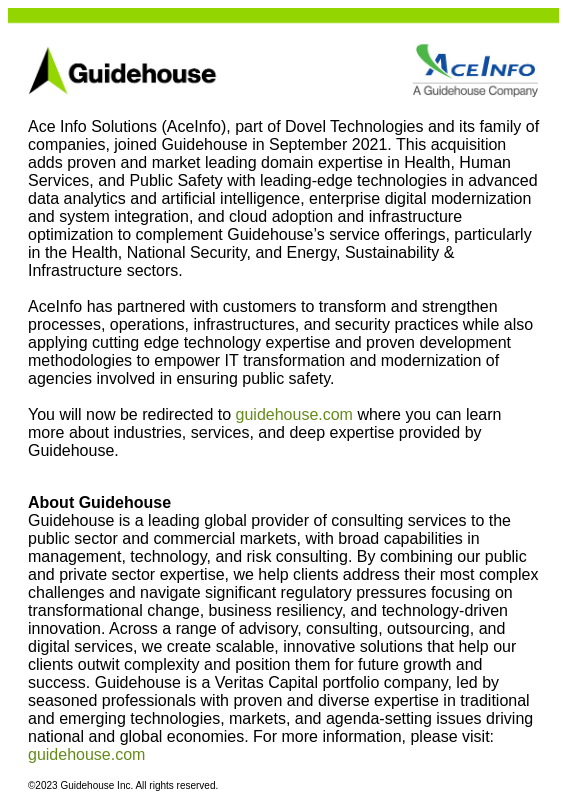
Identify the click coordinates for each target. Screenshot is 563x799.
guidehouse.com (294, 414)
